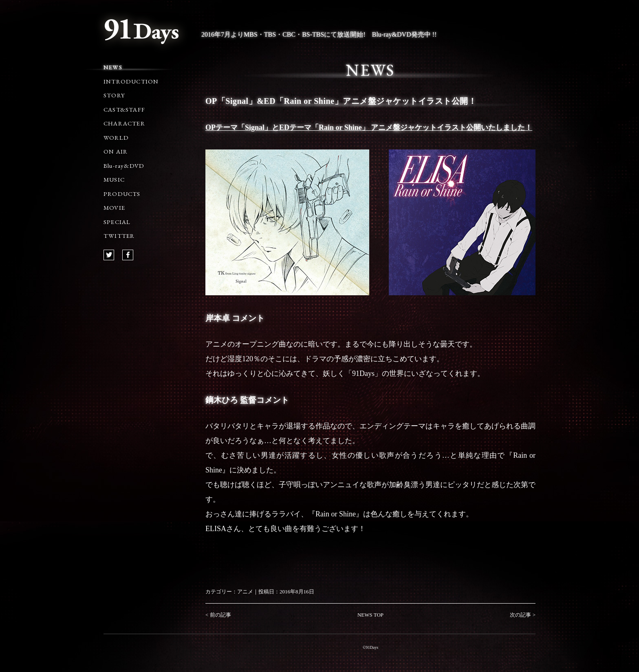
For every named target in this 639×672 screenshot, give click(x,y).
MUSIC (114, 179)
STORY (114, 95)
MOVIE (114, 208)
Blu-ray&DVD (124, 166)
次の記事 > (523, 615)
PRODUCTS (122, 194)
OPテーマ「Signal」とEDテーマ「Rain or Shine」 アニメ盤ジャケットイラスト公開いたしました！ (369, 127)
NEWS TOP (370, 615)
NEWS (113, 67)
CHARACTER (124, 123)
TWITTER (119, 236)
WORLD (116, 137)
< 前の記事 (218, 615)
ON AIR (116, 151)
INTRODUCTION (131, 81)
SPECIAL (117, 222)
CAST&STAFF (124, 109)
